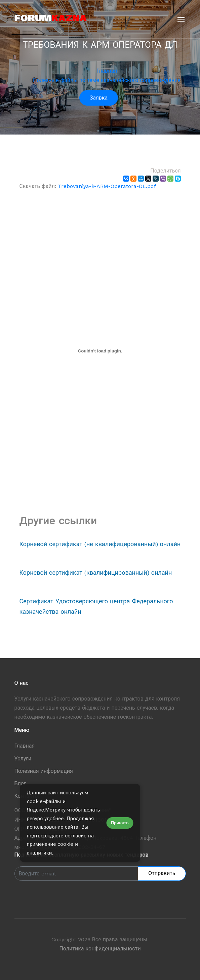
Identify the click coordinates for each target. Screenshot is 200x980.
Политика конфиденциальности (100, 949)
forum (51, 18)
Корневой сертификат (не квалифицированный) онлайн (100, 544)
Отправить (162, 873)
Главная (107, 71)
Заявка (99, 98)
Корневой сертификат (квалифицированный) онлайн (96, 573)
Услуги (23, 759)
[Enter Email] (76, 874)
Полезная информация (44, 771)
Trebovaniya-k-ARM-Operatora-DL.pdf (107, 186)
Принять (120, 823)
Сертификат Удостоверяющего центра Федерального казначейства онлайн (96, 606)
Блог (20, 783)
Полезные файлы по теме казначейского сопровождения (107, 80)
